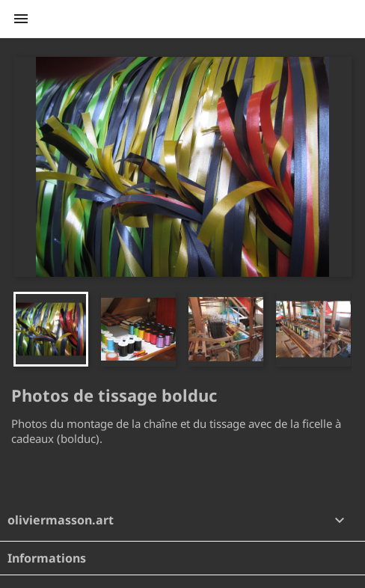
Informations (47, 558)
